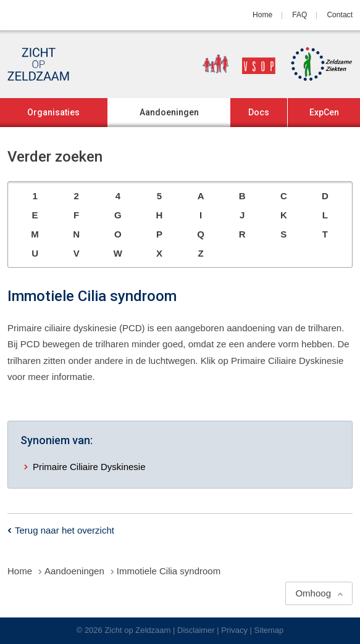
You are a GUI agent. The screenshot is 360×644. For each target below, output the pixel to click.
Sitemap (269, 630)
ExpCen (324, 112)
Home (262, 15)
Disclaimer (196, 630)
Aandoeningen (169, 112)
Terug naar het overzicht (65, 530)
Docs (259, 112)
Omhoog (313, 593)
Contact (340, 15)
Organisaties (53, 112)
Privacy (234, 630)
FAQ (299, 15)
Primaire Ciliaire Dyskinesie (89, 467)
